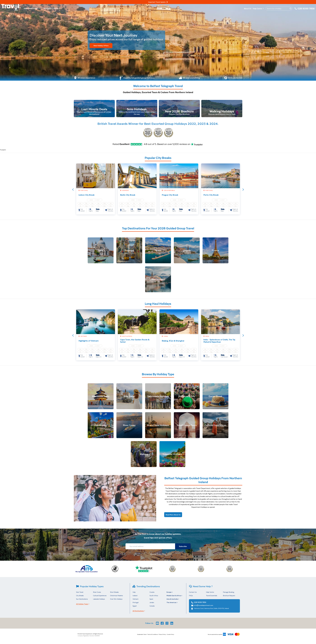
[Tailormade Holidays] (158, 398)
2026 (91, 201)
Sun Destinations (82, 600)
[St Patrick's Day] (187, 398)
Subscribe (182, 548)
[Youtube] (158, 625)
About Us (248, 9)
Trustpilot (3, 151)
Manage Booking (229, 593)
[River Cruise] (129, 427)
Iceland (135, 597)
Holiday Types (52, 8)
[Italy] (101, 252)
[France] (215, 252)
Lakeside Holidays (99, 600)
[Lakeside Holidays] (172, 456)
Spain (151, 600)
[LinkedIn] (172, 625)
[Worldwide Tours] (101, 398)
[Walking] (144, 456)
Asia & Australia (173, 600)
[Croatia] (187, 252)
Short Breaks (114, 593)
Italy (134, 593)
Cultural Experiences (100, 597)
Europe (170, 593)
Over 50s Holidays (116, 600)
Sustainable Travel (142, 636)
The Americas (172, 604)
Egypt (135, 607)
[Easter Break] (215, 398)
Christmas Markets (117, 597)
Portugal (136, 604)
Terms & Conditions (153, 636)
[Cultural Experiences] (215, 427)
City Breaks (80, 597)
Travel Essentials (212, 597)
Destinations (32, 8)
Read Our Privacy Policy (158, 555)
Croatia (152, 593)
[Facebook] (162, 625)
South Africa (154, 597)
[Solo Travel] (129, 398)
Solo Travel (80, 593)
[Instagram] (167, 625)
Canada (152, 607)
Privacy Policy (162, 636)
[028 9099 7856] (305, 10)
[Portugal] (129, 252)
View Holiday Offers (101, 46)
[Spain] (158, 252)
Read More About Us (173, 516)
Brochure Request (229, 597)
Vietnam (136, 600)
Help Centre (258, 9)
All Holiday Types (83, 605)
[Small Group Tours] (187, 427)
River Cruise (97, 593)
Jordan (152, 604)
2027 (98, 201)
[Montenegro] (158, 281)
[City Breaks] (101, 427)
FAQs (191, 597)
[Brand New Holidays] (158, 427)
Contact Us (193, 593)
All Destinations (139, 612)
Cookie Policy (170, 636)
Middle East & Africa (175, 597)
